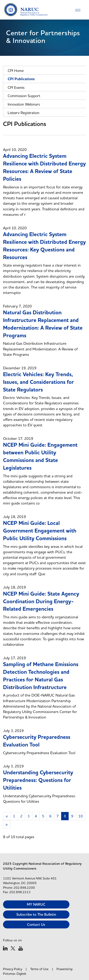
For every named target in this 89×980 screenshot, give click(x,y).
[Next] (7, 824)
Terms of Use (39, 969)
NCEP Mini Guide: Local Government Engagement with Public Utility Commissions (40, 531)
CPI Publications (21, 79)
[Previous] (7, 816)
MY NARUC (36, 904)
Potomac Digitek (15, 974)
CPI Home (16, 71)
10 (81, 816)
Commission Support (24, 96)
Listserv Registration (24, 113)
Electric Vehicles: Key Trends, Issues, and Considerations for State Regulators (38, 382)
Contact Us (36, 924)
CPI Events (16, 88)
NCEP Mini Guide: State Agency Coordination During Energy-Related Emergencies (41, 602)
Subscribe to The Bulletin (36, 914)
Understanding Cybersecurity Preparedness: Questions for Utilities (38, 780)
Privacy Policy (13, 969)
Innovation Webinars (24, 104)
